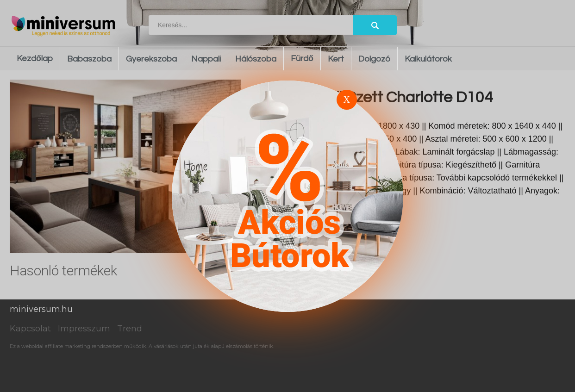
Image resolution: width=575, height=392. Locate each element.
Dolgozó (374, 59)
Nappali (206, 59)
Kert (336, 59)
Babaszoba (89, 59)
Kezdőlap (35, 59)
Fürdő (302, 59)
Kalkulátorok (428, 59)
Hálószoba (256, 59)
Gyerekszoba (151, 59)
